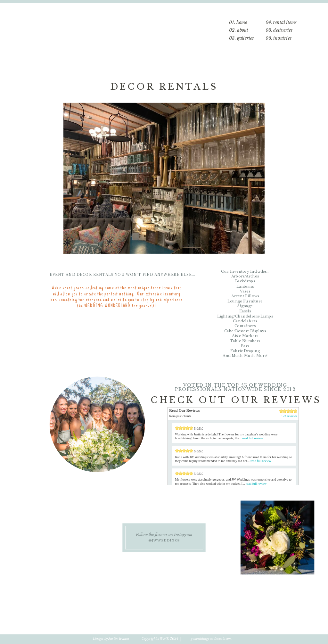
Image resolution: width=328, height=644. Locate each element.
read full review (253, 438)
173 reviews (289, 416)
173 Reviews (238, 493)
